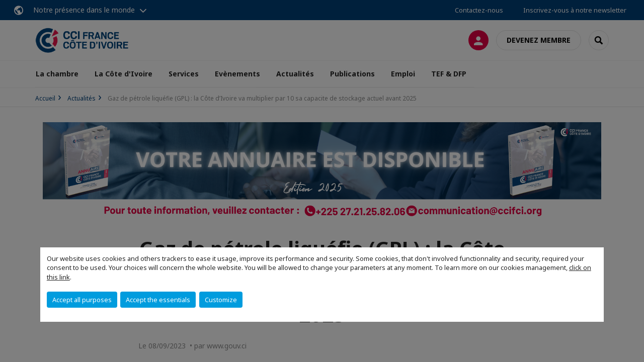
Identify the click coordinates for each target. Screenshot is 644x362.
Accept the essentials (158, 300)
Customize (221, 300)
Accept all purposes (82, 300)
